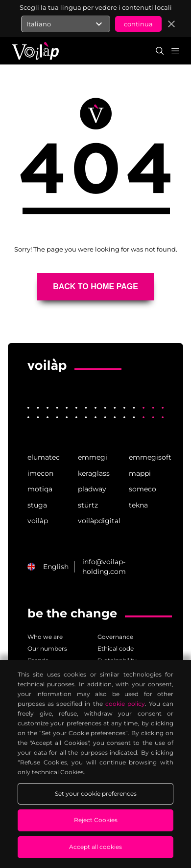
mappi (140, 473)
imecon (40, 473)
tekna (138, 505)
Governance (115, 637)
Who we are (45, 637)
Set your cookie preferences (96, 794)
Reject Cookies (96, 820)
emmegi (93, 457)
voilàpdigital (95, 521)
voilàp (38, 521)
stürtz (88, 505)
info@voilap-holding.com (104, 567)
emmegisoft (146, 457)
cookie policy (125, 704)
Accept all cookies (95, 847)
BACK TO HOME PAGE (95, 286)
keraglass (94, 473)
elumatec (44, 457)
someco (143, 489)
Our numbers (47, 648)
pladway (92, 489)
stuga (37, 505)
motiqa (40, 489)
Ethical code (116, 648)
